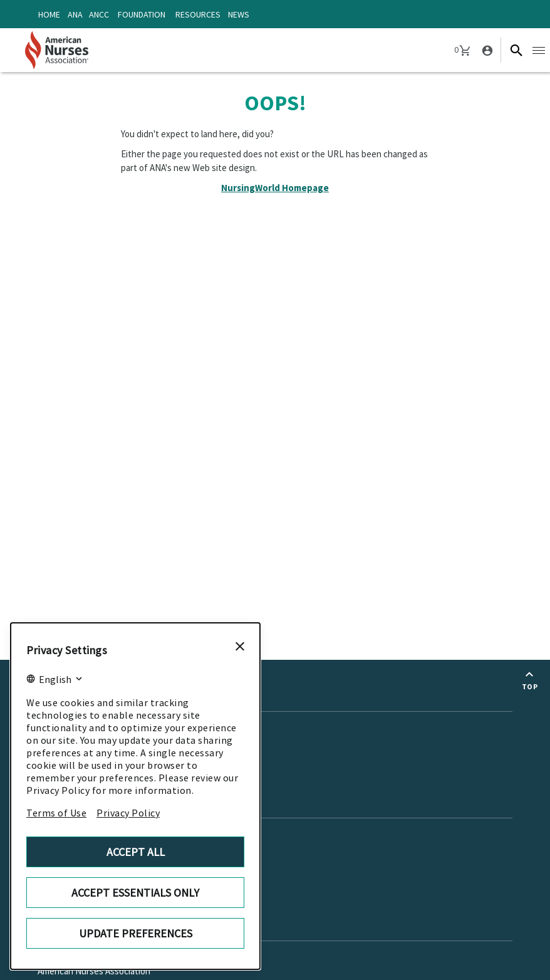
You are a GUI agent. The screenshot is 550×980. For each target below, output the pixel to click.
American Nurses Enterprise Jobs (102, 831)
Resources (198, 14)
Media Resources (71, 742)
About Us (60, 921)
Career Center (65, 882)
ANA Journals (63, 759)
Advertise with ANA (75, 848)
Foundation (142, 14)
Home (49, 14)
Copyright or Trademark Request (101, 865)
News (239, 14)
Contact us (65, 798)
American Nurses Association (94, 971)
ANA (75, 14)
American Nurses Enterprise (92, 954)
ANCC (99, 14)
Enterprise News (70, 725)
